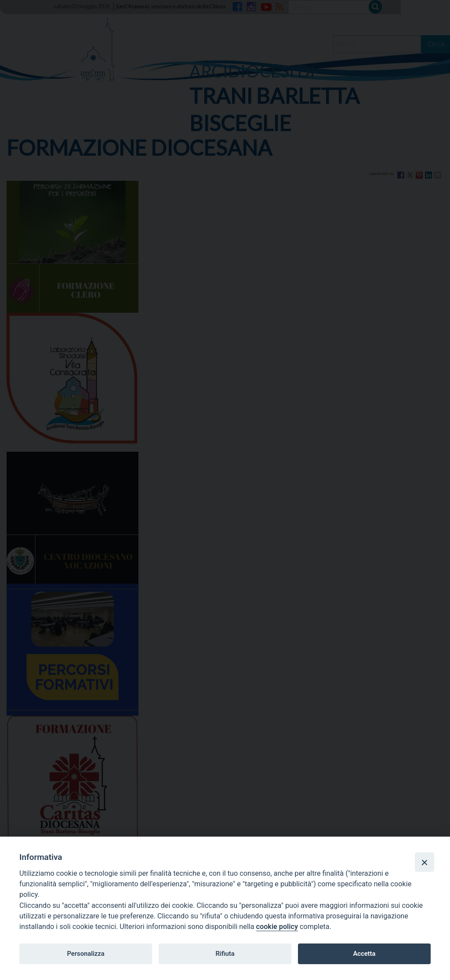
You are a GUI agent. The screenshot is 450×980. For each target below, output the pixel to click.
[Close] (425, 862)
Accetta (364, 954)
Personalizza (85, 954)
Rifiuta (225, 954)
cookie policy (277, 927)
